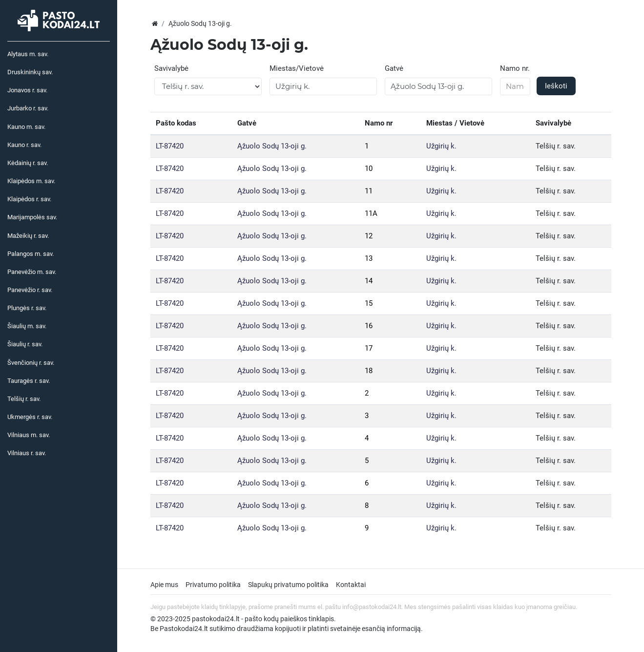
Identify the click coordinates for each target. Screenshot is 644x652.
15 (369, 303)
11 (369, 191)
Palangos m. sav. (31, 254)
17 (369, 348)
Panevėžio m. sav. (32, 272)
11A (371, 213)
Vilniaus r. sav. (27, 453)
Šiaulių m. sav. (27, 326)
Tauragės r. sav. (29, 381)
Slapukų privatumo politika (288, 585)
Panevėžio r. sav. (30, 290)
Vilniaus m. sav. (29, 435)
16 (369, 326)
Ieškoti (556, 86)
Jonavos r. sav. (27, 90)
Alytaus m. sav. (28, 54)
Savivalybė (171, 68)
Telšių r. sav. (24, 399)
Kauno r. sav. (24, 145)
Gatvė (394, 68)
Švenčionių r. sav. (31, 363)
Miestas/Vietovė (297, 68)
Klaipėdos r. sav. (29, 199)
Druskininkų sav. (30, 72)
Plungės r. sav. (27, 308)
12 (369, 236)
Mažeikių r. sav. (28, 236)
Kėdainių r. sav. (28, 163)
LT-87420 (170, 146)
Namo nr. (515, 68)
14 (369, 281)
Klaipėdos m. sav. (31, 181)
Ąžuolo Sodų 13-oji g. (272, 146)
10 (369, 168)
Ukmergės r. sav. (30, 417)
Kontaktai (351, 585)
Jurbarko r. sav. (28, 108)
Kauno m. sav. (26, 127)
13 (369, 258)
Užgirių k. (441, 146)
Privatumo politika (213, 585)
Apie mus (164, 585)
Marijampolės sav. (32, 217)
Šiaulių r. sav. (25, 344)
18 (369, 371)
